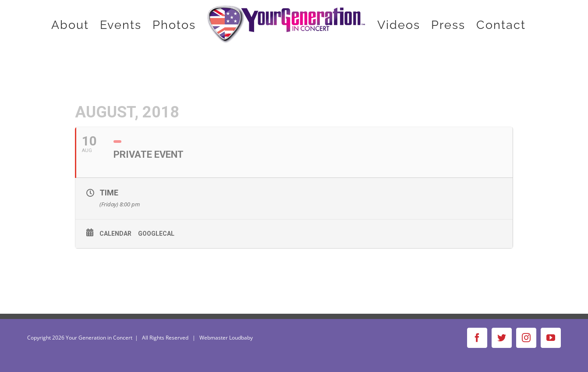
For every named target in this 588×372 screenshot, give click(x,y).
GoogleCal (156, 234)
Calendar (115, 234)
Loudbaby (241, 338)
